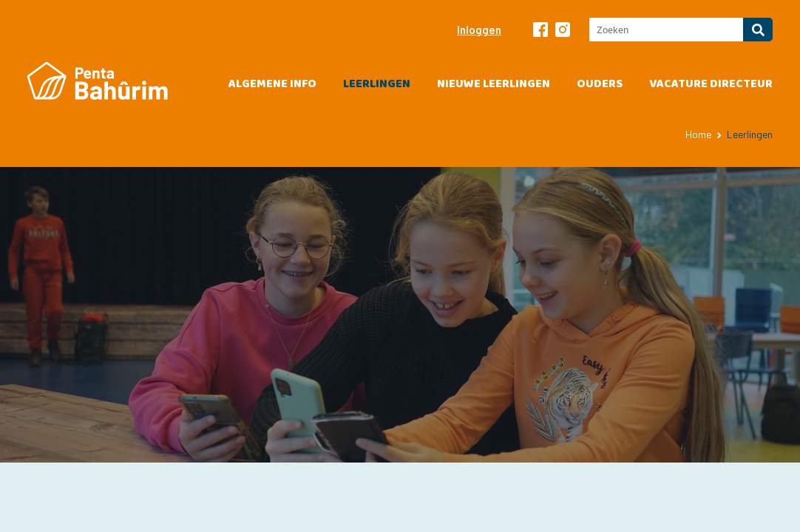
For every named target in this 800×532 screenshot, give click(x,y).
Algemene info (272, 84)
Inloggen (479, 30)
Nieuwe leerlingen (494, 84)
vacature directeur (711, 84)
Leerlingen (377, 84)
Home (698, 134)
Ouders (600, 84)
